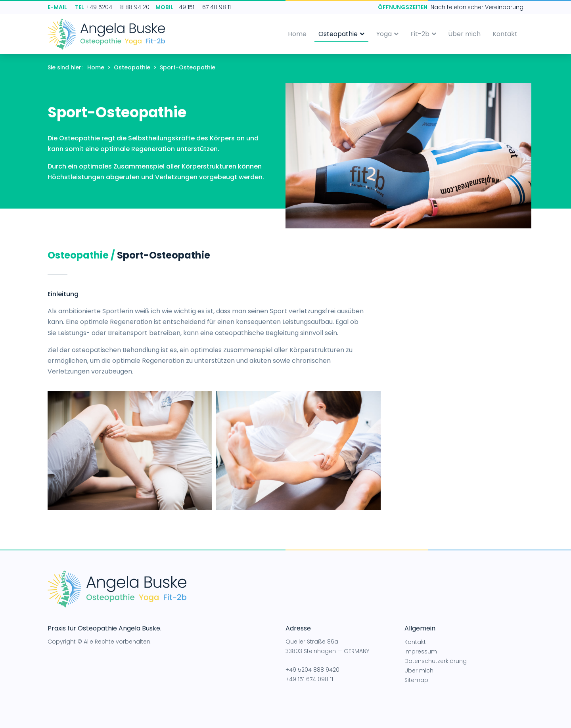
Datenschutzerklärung (436, 661)
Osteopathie (341, 34)
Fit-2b (423, 34)
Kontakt (505, 34)
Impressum (421, 651)
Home (297, 34)
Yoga (387, 34)
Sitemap (416, 680)
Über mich (464, 34)
